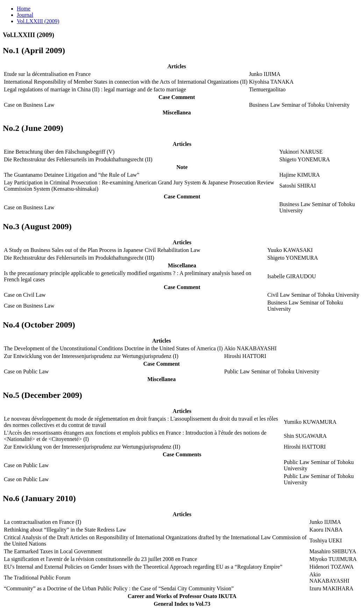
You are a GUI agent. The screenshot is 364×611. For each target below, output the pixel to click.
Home (24, 9)
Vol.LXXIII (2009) (38, 21)
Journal (25, 15)
